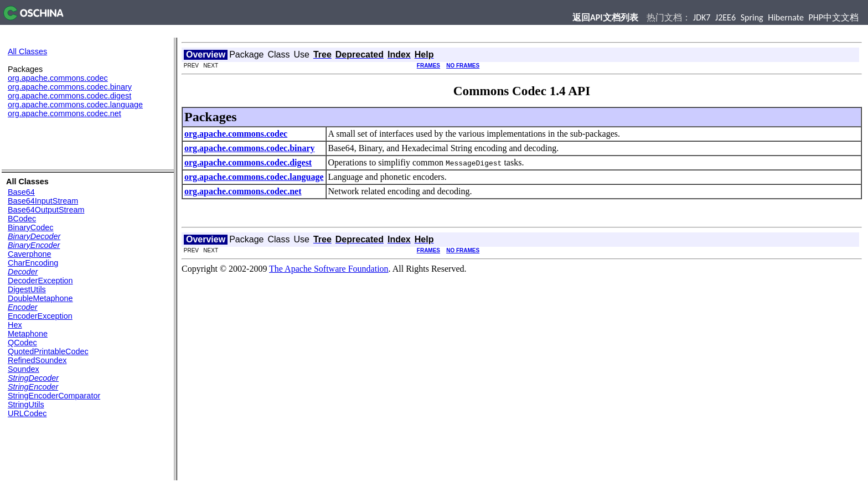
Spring (752, 17)
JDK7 (702, 17)
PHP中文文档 (834, 17)
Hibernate (786, 17)
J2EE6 (725, 17)
